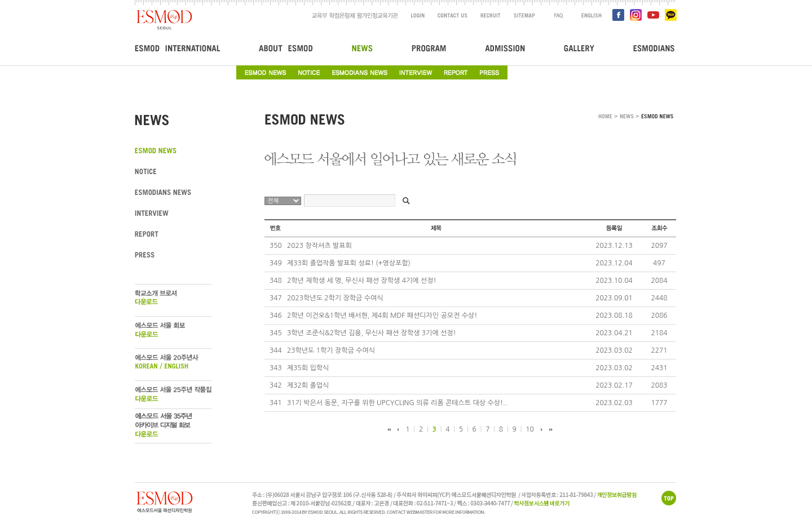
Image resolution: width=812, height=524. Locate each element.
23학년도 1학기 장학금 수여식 (331, 350)
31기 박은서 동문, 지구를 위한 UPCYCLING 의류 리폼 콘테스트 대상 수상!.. (397, 403)
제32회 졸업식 (308, 385)
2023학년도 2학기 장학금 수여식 (335, 298)
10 (530, 429)
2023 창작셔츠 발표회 (319, 246)
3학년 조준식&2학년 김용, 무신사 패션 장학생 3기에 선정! (372, 333)
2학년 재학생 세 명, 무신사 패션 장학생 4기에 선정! (361, 281)
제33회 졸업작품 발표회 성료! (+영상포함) (349, 263)
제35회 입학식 (308, 368)
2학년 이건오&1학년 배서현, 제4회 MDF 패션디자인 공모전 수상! (382, 316)
